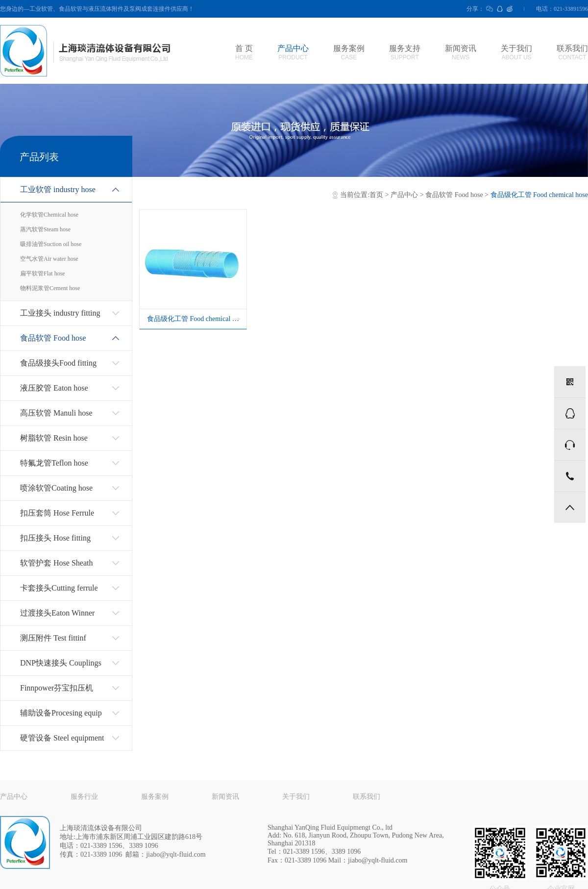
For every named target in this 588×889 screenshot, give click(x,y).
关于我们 (516, 52)
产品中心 (293, 52)
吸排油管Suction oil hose (51, 244)
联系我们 (572, 52)
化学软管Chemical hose (49, 215)
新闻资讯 (461, 52)
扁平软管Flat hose (43, 273)
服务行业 (84, 797)
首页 (376, 195)
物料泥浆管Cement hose (50, 288)
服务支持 (405, 52)
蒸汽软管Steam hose (45, 229)
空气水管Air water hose (49, 259)
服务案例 (349, 52)
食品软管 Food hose (454, 195)
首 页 (244, 52)
